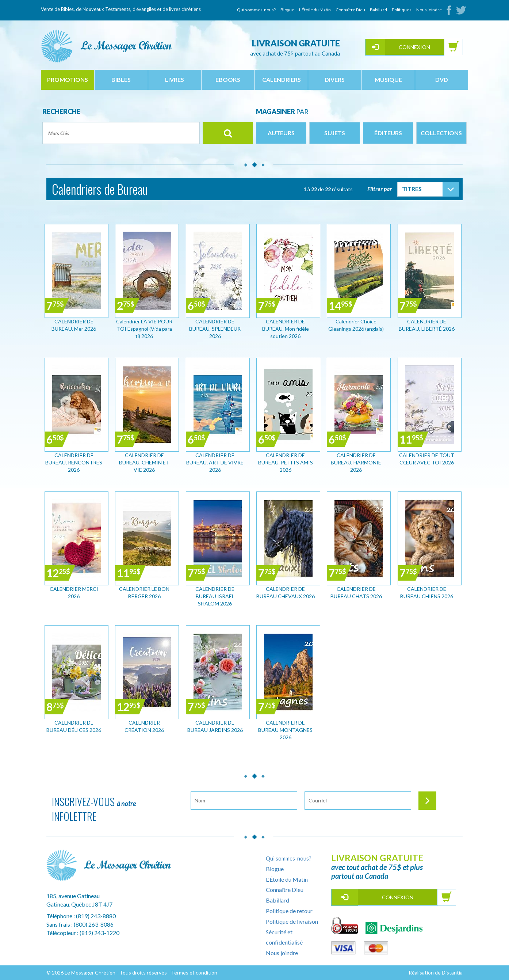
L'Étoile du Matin (315, 10)
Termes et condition (194, 973)
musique (388, 79)
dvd (442, 79)
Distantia (452, 973)
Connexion (414, 47)
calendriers (282, 79)
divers (335, 79)
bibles (121, 79)
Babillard (378, 10)
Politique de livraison (292, 921)
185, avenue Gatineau (73, 896)
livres (175, 79)
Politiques (402, 10)
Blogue (287, 10)
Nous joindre (429, 10)
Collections (441, 133)
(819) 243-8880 (96, 916)
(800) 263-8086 (94, 924)
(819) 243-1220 (99, 933)
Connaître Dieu (350, 10)
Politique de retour (289, 911)
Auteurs (281, 133)
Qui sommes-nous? (256, 10)
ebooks (228, 79)
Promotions (68, 79)
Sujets (335, 133)
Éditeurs (388, 133)
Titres (412, 189)
